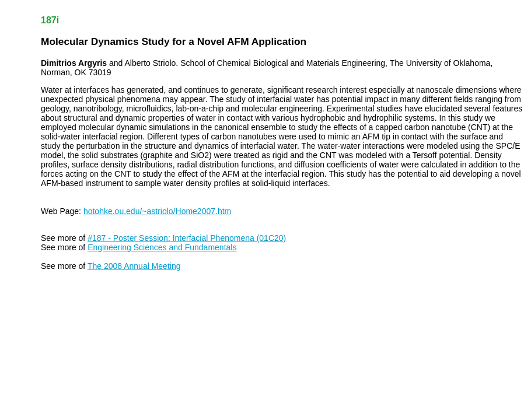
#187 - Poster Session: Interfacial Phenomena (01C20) (187, 238)
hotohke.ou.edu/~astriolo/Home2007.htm (157, 211)
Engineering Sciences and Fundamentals (162, 247)
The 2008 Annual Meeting (134, 266)
